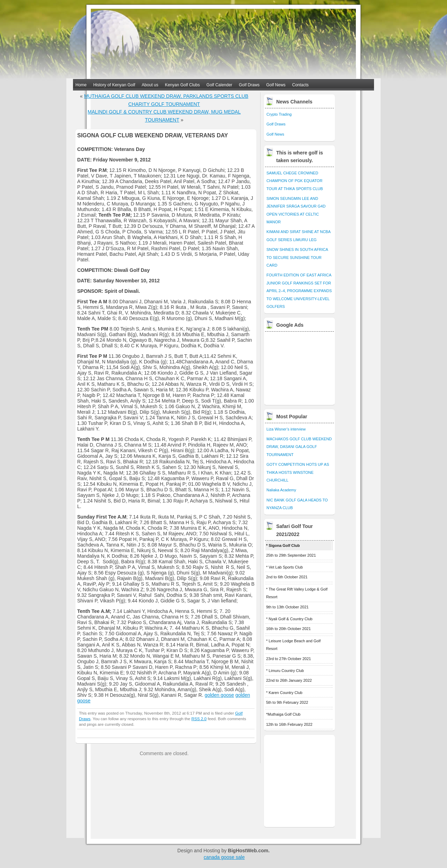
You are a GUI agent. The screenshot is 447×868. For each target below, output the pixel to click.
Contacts (301, 85)
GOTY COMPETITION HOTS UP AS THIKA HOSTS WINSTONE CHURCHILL (298, 472)
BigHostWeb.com (248, 851)
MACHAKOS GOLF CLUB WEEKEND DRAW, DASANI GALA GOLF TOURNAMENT (299, 447)
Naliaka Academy (281, 490)
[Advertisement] (300, 367)
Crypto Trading (279, 114)
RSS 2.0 (199, 719)
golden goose (219, 695)
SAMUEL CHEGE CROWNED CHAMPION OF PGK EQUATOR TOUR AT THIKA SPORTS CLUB (295, 181)
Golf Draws (249, 85)
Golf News (276, 85)
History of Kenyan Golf (114, 85)
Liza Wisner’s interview (286, 429)
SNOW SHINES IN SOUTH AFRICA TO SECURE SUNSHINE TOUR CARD (297, 257)
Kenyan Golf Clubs (182, 85)
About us (150, 85)
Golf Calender (219, 85)
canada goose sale (224, 857)
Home (81, 85)
